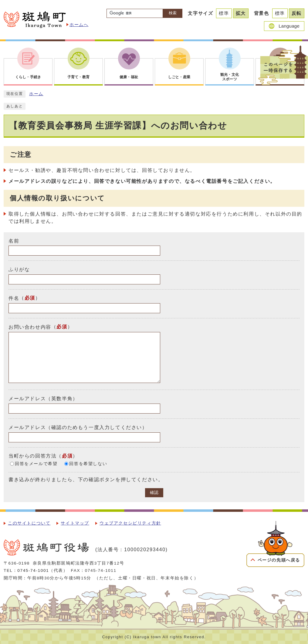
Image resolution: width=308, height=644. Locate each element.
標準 (224, 13)
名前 (14, 241)
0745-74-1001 (33, 570)
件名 (14, 298)
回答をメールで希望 (36, 464)
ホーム (36, 94)
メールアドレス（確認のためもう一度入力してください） (78, 427)
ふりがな (19, 269)
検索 (173, 13)
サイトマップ (75, 523)
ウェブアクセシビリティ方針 (130, 523)
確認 (154, 493)
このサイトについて (29, 523)
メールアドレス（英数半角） (43, 399)
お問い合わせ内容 (30, 327)
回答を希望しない (88, 464)
